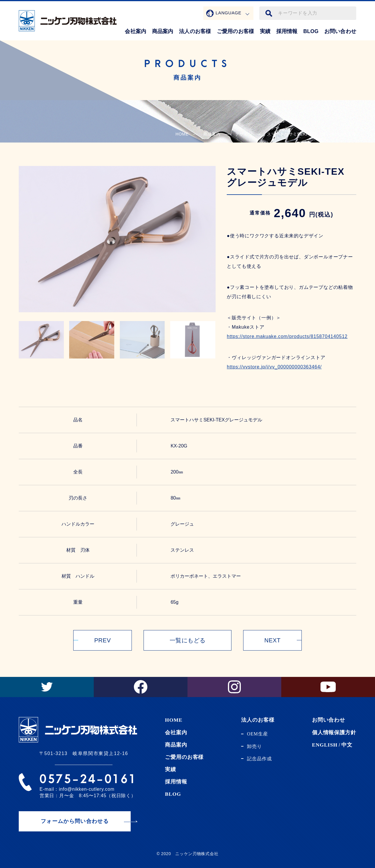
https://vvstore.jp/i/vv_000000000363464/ (274, 367)
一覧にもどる (188, 640)
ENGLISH (325, 745)
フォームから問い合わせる (75, 821)
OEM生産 (258, 734)
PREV (103, 640)
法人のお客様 (195, 31)
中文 (347, 745)
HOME (182, 134)
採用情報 (287, 31)
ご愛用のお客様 (235, 31)
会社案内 (135, 31)
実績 (265, 31)
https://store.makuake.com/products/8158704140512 (287, 336)
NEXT (272, 640)
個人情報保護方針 (334, 733)
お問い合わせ (340, 31)
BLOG (311, 31)
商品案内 (163, 31)
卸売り (254, 746)
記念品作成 (259, 759)
